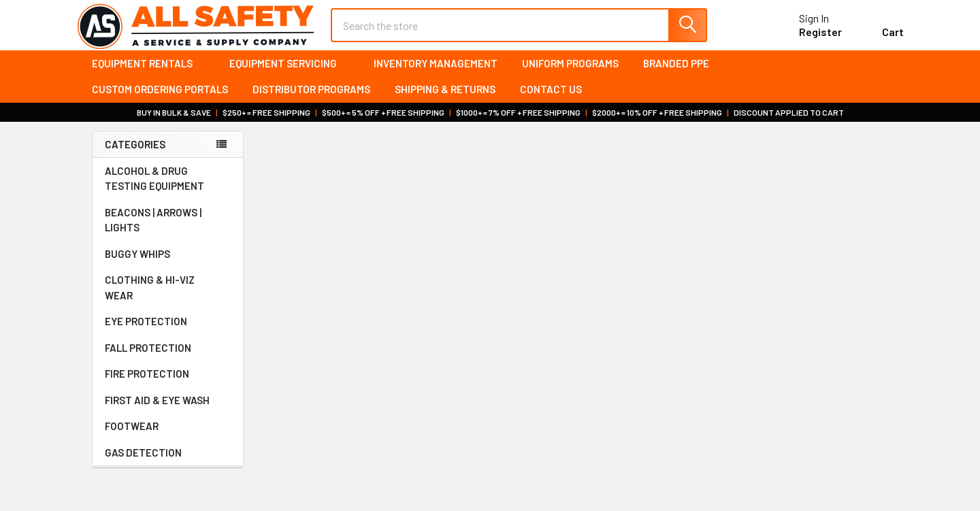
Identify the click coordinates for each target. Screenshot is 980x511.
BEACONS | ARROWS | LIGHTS (168, 232)
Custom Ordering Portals (160, 101)
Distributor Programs (311, 101)
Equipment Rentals (148, 75)
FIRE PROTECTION (168, 386)
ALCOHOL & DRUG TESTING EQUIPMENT (154, 191)
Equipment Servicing (289, 75)
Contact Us (551, 101)
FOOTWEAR (168, 438)
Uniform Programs (570, 75)
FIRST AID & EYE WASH (168, 412)
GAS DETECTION (168, 465)
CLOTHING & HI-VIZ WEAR (168, 300)
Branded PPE (676, 75)
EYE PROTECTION (168, 333)
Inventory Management (436, 75)
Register (805, 40)
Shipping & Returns (445, 101)
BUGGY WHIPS (168, 266)
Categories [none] (135, 156)
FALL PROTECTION (168, 360)
